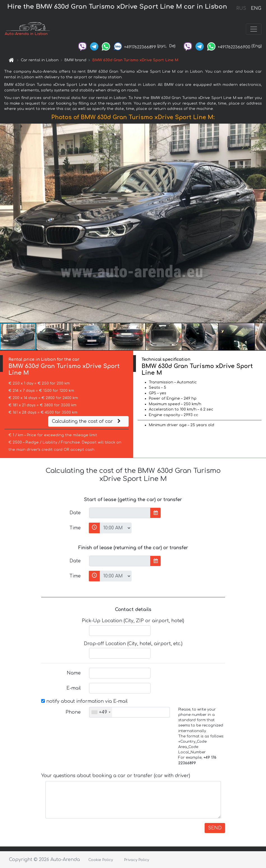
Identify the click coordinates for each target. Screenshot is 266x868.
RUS (241, 8)
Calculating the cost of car (87, 421)
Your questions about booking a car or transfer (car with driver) (116, 776)
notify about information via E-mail (84, 701)
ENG (256, 8)
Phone (73, 712)
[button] (261, 223)
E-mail (74, 688)
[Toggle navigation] (254, 29)
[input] (120, 513)
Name (74, 673)
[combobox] (101, 712)
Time (75, 528)
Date (75, 513)
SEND (215, 828)
